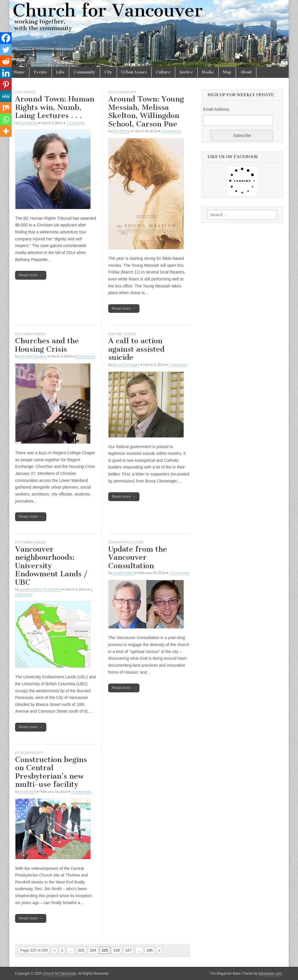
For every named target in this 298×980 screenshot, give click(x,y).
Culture (163, 72)
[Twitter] (6, 50)
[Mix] (6, 108)
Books (208, 72)
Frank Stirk (28, 792)
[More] (6, 131)
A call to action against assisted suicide (136, 349)
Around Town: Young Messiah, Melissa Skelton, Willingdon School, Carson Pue (146, 111)
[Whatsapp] (6, 119)
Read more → (31, 275)
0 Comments (171, 131)
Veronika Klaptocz (33, 356)
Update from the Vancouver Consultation (138, 557)
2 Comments (179, 573)
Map (227, 72)
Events (40, 72)
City (108, 72)
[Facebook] (6, 38)
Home (19, 72)
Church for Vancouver (60, 974)
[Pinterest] (6, 85)
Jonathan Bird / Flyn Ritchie (40, 589)
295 (150, 950)
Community (85, 72)
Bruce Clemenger (126, 365)
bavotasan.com (270, 974)
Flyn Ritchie (28, 123)
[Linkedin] (6, 73)
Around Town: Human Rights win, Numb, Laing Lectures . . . (55, 107)
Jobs (60, 72)
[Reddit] (6, 61)
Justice (186, 72)
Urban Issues (134, 72)
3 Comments (81, 792)
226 (117, 950)
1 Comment (75, 123)
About (246, 72)
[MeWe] (6, 96)
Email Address (216, 109)
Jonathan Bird (123, 573)
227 (129, 950)
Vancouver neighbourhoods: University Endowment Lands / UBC (51, 566)
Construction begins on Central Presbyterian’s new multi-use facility (51, 772)
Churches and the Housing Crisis (47, 345)
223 (81, 950)
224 (93, 950)
